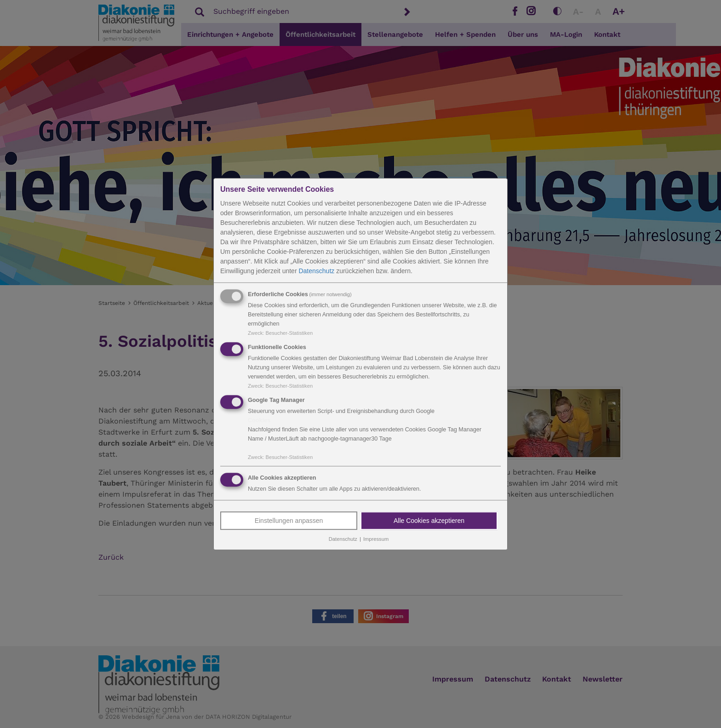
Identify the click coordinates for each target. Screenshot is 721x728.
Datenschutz (316, 271)
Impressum (376, 539)
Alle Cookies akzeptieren (429, 521)
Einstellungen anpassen (289, 521)
